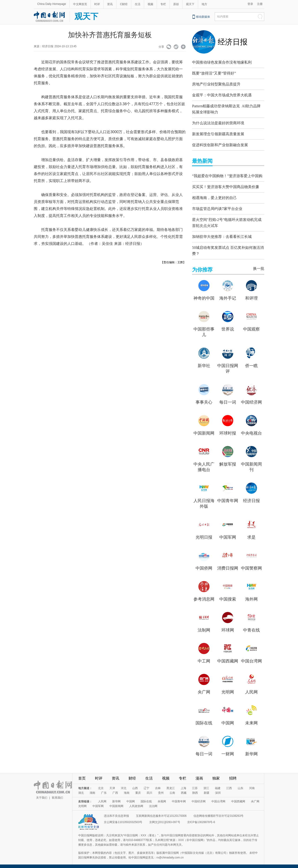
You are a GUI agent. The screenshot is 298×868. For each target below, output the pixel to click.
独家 (216, 775)
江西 (229, 785)
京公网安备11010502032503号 (123, 819)
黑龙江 (171, 785)
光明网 (228, 689)
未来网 (251, 719)
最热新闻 (202, 160)
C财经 (124, 4)
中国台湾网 (251, 658)
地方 (204, 4)
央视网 (162, 798)
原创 (176, 4)
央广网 (204, 689)
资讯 (110, 4)
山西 (135, 785)
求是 (251, 534)
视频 (150, 4)
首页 (82, 775)
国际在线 (204, 719)
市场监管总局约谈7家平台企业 (217, 208)
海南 (127, 789)
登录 (250, 4)
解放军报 (228, 461)
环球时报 (228, 430)
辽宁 (146, 785)
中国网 (228, 719)
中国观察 (251, 326)
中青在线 (251, 627)
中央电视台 (251, 430)
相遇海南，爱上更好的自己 (214, 197)
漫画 (199, 775)
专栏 (163, 4)
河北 (124, 785)
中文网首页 (80, 4)
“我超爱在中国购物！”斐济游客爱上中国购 (227, 175)
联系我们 (58, 794)
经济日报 (233, 42)
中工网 (204, 658)
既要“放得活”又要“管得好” (214, 73)
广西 (115, 789)
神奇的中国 (204, 295)
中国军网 (228, 534)
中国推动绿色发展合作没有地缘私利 (222, 62)
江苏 (195, 785)
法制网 (204, 627)
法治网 (153, 803)
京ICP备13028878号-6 (201, 819)
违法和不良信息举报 (116, 812)
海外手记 (228, 295)
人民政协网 (136, 803)
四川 (149, 789)
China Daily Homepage (52, 4)
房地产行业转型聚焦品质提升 (216, 84)
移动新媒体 (203, 17)
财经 (132, 775)
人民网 (251, 689)
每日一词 (228, 399)
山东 (240, 785)
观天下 (190, 4)
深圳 (218, 789)
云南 (172, 789)
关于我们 (42, 794)
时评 (97, 4)
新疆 (207, 789)
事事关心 (204, 399)
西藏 (184, 789)
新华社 (204, 362)
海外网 (251, 596)
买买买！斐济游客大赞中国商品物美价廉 (226, 186)
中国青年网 (228, 497)
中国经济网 (251, 399)
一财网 (228, 750)
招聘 (233, 775)
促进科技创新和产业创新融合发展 (220, 144)
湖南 (92, 789)
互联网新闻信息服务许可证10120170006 (161, 812)
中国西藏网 (228, 658)
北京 (101, 785)
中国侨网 (204, 565)
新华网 (251, 750)
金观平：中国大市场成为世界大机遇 (222, 95)
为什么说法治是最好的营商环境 (218, 122)
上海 (183, 785)
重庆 (138, 789)
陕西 (195, 789)
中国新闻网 (204, 430)
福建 (218, 785)
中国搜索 (228, 596)
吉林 (158, 785)
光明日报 (204, 534)
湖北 (81, 789)
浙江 (206, 785)
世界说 (228, 326)
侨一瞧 (251, 362)
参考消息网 (204, 596)
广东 (104, 789)
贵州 (161, 789)
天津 (112, 785)
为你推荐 (202, 266)
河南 (252, 785)
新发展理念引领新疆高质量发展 (218, 133)
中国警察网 (251, 565)
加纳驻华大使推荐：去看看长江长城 (222, 234)
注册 (260, 4)
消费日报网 (228, 565)
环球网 (228, 627)
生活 (138, 4)
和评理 (251, 295)
